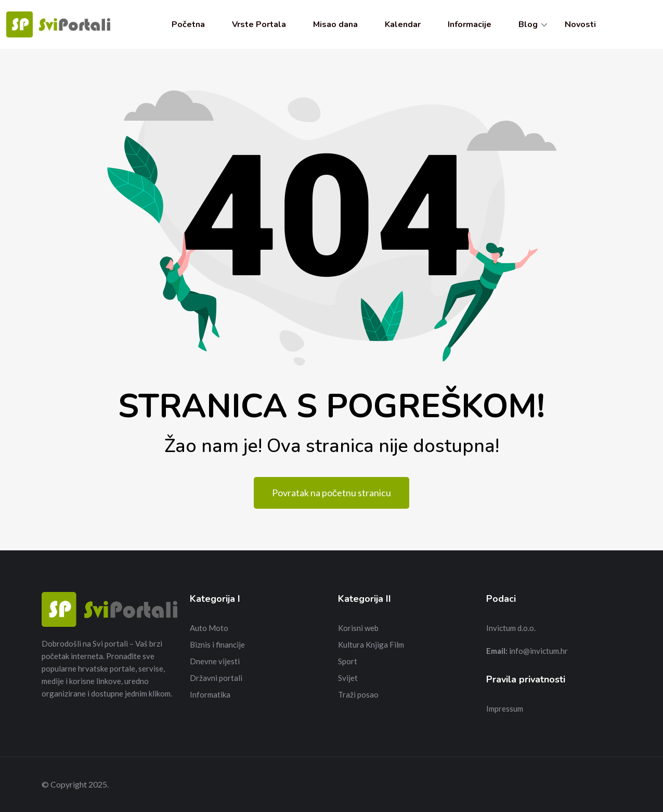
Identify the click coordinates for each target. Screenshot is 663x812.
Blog (528, 24)
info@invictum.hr (538, 651)
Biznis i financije (217, 645)
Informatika (210, 694)
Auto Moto (209, 628)
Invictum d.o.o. (511, 628)
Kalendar (403, 24)
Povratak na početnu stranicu (331, 493)
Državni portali (216, 678)
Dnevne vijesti (215, 661)
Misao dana (335, 24)
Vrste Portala (259, 24)
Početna (188, 24)
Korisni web (358, 628)
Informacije (470, 24)
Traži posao (358, 694)
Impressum (505, 708)
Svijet (348, 678)
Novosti (580, 24)
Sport (348, 661)
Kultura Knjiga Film (371, 645)
